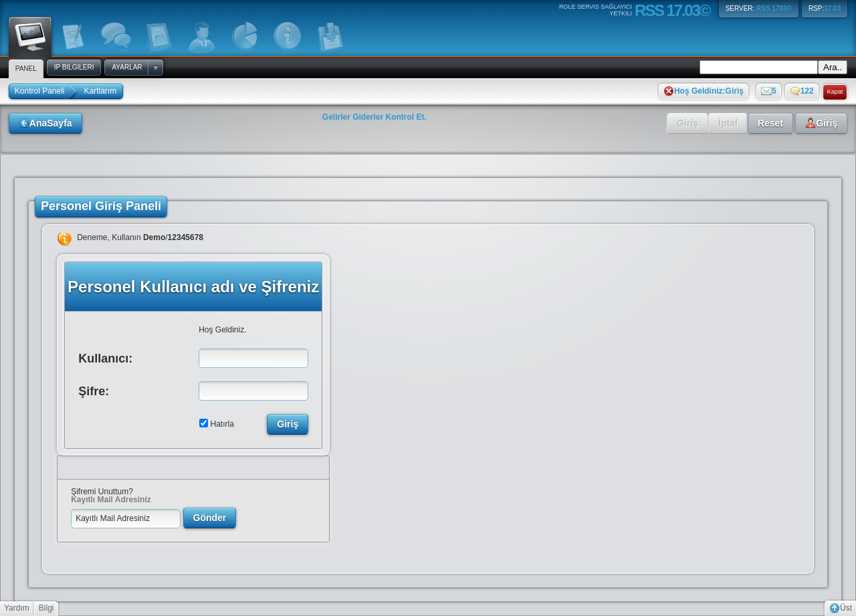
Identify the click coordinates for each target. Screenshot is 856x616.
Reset (770, 123)
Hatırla (222, 424)
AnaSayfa (45, 123)
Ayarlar (127, 67)
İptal (728, 123)
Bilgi (46, 608)
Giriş (687, 123)
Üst (841, 608)
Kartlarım (101, 91)
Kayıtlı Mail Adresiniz (111, 500)
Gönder (210, 518)
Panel (30, 36)
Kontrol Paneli (40, 91)
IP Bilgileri (74, 67)
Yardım (17, 608)
